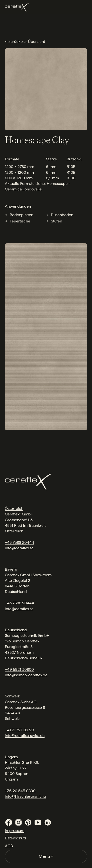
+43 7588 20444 (19, 542)
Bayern (11, 569)
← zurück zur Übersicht (25, 42)
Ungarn (11, 757)
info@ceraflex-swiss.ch (25, 736)
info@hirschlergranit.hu (25, 796)
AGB (9, 846)
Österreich (14, 509)
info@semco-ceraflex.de (26, 675)
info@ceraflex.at (19, 548)
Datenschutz (16, 838)
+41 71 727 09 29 (19, 730)
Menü (46, 856)
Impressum (15, 831)
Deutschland (16, 630)
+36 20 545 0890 (20, 791)
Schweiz (12, 696)
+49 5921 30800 (19, 669)
